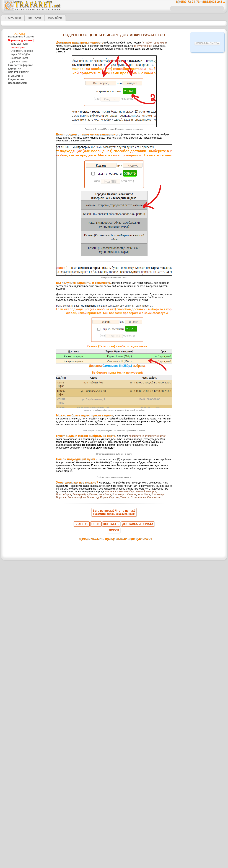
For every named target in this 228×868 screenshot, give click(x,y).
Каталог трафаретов (19, 65)
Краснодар (96, 788)
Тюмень (163, 788)
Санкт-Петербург (82, 785)
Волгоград (135, 788)
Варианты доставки (18, 40)
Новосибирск (118, 785)
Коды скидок (15, 80)
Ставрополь (77, 791)
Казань (145, 785)
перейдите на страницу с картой (134, 523)
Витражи (30, 18)
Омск (86, 788)
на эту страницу (118, 46)
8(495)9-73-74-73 (96, 828)
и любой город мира (140, 43)
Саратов (153, 788)
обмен (131, 859)
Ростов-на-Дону (121, 788)
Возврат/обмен (16, 83)
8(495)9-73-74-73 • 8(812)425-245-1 (197, 2)
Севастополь (63, 791)
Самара (73, 788)
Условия (20, 34)
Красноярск (62, 788)
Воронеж (107, 788)
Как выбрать (17, 47)
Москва (68, 785)
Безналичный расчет (18, 37)
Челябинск (155, 785)
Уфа (80, 788)
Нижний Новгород (101, 785)
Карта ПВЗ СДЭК (19, 55)
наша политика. (132, 865)
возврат (122, 859)
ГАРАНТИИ (14, 69)
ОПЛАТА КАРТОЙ (17, 72)
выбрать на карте (123, 645)
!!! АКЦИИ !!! (15, 76)
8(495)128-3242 (117, 828)
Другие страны (18, 62)
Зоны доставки (18, 44)
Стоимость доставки (21, 51)
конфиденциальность (105, 859)
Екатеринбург (133, 785)
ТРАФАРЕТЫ (11, 18)
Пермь (145, 788)
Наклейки (49, 18)
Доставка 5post (19, 58)
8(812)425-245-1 (138, 828)
